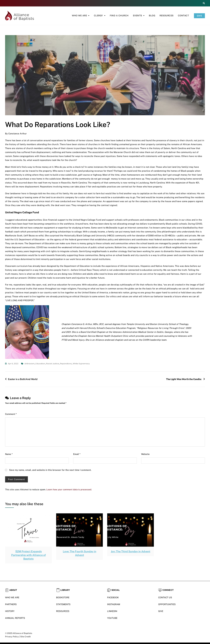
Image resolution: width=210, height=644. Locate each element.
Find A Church (119, 16)
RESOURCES (63, 611)
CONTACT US (165, 597)
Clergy (98, 16)
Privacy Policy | (13, 637)
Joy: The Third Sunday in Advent (131, 551)
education (40, 364)
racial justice (53, 364)
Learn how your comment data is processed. (69, 489)
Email (77, 454)
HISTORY (10, 611)
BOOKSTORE (63, 597)
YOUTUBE (112, 618)
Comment (11, 414)
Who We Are (79, 16)
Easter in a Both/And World (23, 379)
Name (9, 454)
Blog (152, 16)
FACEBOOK (113, 597)
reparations (66, 364)
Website (145, 454)
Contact (183, 16)
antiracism (30, 364)
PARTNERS (11, 604)
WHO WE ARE (12, 597)
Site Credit (26, 637)
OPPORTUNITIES (167, 604)
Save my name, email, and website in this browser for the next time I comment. (50, 470)
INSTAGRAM (114, 604)
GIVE (199, 16)
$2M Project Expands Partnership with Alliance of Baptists (29, 555)
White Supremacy (81, 364)
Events (138, 16)
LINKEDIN (112, 611)
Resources (167, 16)
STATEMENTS (63, 604)
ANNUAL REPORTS (15, 618)
